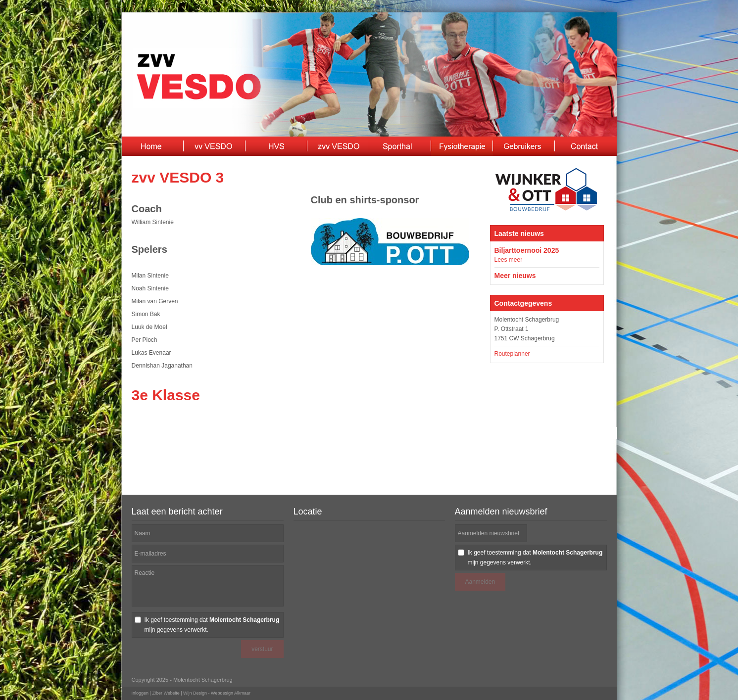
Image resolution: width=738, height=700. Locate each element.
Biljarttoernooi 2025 (527, 250)
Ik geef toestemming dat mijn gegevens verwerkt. (212, 625)
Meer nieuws (515, 276)
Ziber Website (166, 693)
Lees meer (509, 260)
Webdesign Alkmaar (231, 693)
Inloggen (140, 693)
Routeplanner (512, 354)
